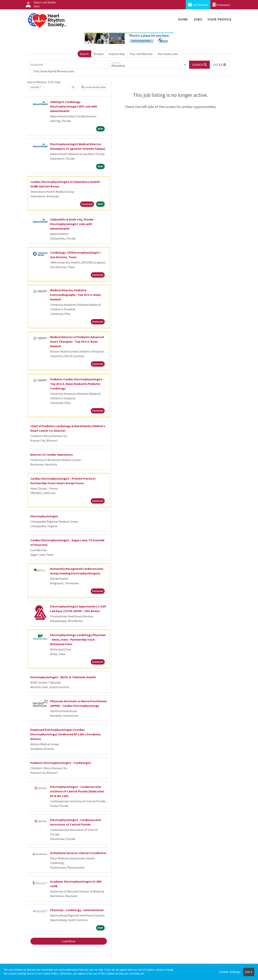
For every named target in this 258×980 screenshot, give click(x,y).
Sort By (35, 87)
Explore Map (117, 54)
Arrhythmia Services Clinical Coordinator (78, 853)
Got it (249, 972)
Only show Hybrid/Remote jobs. (54, 71)
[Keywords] (69, 65)
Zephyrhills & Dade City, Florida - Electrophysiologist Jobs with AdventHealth (73, 224)
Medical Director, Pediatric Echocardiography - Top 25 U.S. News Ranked (76, 295)
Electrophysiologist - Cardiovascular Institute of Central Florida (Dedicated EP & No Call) (77, 791)
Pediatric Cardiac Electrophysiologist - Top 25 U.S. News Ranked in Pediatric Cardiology (77, 384)
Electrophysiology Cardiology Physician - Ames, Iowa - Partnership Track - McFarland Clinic (78, 639)
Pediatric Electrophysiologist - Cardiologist (61, 763)
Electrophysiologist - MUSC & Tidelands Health (63, 677)
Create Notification (94, 87)
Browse (99, 54)
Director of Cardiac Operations (52, 455)
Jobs (198, 19)
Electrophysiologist (44, 516)
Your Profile (220, 19)
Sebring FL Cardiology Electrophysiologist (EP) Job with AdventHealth (74, 106)
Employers (221, 5)
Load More (69, 941)
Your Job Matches (141, 54)
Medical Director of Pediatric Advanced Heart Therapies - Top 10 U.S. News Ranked (77, 342)
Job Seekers (198, 5)
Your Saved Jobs (168, 54)
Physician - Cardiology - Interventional (77, 910)
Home (183, 19)
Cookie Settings (230, 972)
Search (84, 54)
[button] (220, 65)
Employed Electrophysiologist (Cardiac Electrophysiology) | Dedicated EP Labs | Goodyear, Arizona (66, 734)
